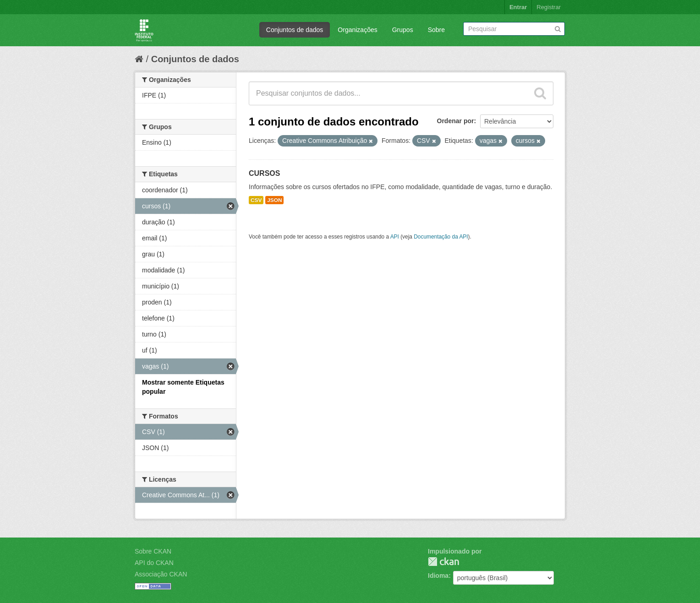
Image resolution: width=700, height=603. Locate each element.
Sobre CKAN (153, 551)
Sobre (436, 30)
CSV (256, 200)
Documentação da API (441, 237)
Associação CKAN (161, 574)
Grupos (403, 30)
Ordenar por (456, 121)
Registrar (549, 7)
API (395, 237)
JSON (274, 200)
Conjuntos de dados (295, 30)
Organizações (357, 30)
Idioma (438, 576)
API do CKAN (154, 563)
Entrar (518, 7)
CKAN (443, 562)
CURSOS (264, 173)
